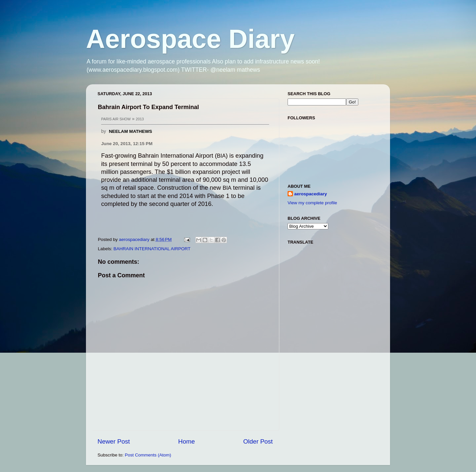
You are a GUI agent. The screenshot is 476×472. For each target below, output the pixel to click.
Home (186, 441)
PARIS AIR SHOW (116, 119)
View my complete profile (312, 203)
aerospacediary (311, 194)
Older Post (258, 441)
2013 (140, 119)
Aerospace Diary (190, 39)
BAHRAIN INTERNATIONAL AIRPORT (152, 249)
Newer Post (114, 441)
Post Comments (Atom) (148, 455)
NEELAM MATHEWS (130, 131)
